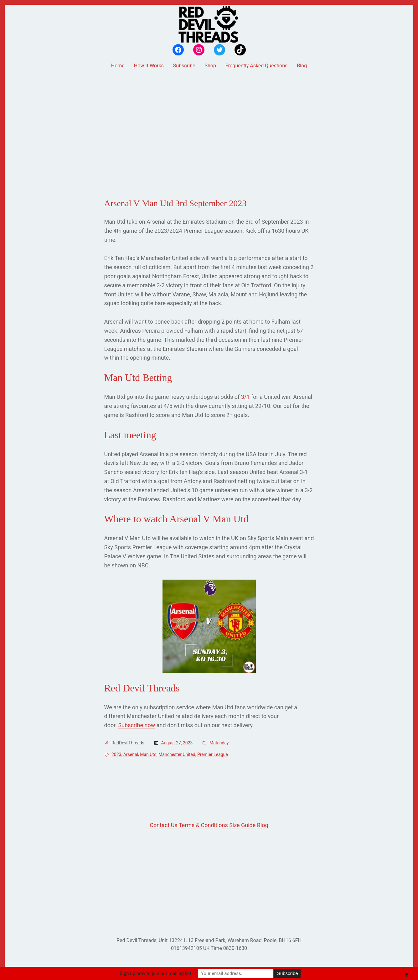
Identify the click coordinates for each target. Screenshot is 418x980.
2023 (116, 754)
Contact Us (163, 825)
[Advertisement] (209, 123)
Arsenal (131, 754)
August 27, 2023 (177, 743)
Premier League (213, 754)
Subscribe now (137, 725)
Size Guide (242, 825)
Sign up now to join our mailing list (155, 973)
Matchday (219, 743)
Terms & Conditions (203, 825)
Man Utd (148, 754)
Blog (263, 825)
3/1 (245, 397)
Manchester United (177, 754)
